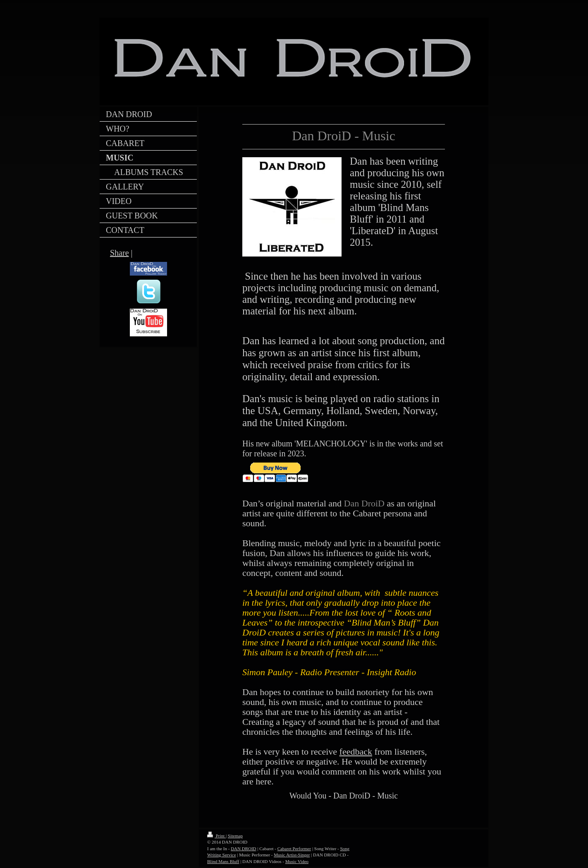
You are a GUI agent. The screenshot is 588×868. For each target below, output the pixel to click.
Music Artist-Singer (292, 855)
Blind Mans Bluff (223, 861)
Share (120, 253)
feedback (356, 752)
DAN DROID (243, 849)
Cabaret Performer (294, 849)
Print (216, 836)
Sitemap (235, 836)
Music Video (297, 861)
